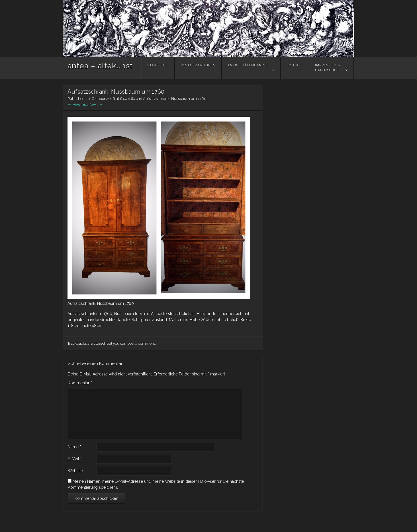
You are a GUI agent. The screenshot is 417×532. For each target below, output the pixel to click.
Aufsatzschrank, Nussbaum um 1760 (175, 99)
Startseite (158, 68)
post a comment (141, 343)
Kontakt (295, 68)
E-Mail (75, 459)
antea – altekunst (100, 66)
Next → (96, 104)
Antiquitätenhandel (248, 68)
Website (75, 471)
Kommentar (80, 383)
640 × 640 (129, 99)
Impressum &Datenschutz (328, 68)
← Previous (78, 104)
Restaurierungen (198, 68)
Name (74, 447)
